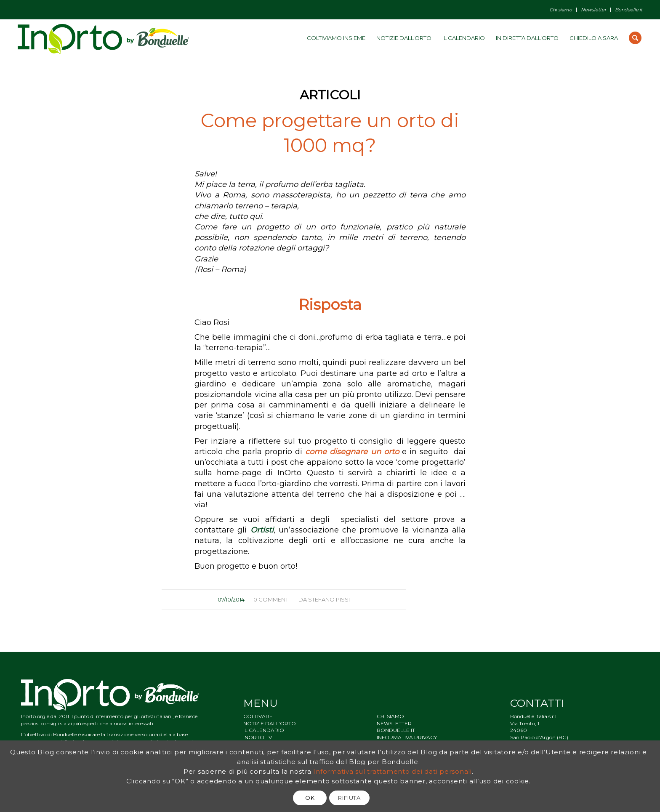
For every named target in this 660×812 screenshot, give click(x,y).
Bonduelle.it (629, 10)
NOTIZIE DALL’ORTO (270, 723)
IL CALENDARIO (264, 730)
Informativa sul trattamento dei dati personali (393, 771)
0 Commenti (271, 599)
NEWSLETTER (394, 723)
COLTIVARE (258, 716)
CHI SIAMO (390, 716)
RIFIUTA (349, 798)
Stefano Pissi (329, 599)
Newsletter (593, 10)
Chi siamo (561, 10)
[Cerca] (635, 38)
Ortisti (262, 530)
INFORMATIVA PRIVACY (407, 737)
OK (310, 798)
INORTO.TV (258, 737)
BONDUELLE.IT (396, 730)
